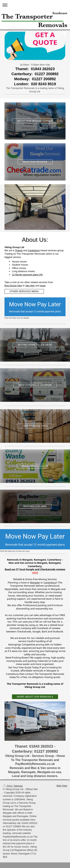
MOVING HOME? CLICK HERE (35, 345)
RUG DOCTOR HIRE (35, 506)
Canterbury (34, 250)
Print (8, 786)
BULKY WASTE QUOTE (35, 466)
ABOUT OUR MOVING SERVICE (35, 121)
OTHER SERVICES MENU (24, 291)
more (43, 286)
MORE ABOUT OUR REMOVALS (35, 697)
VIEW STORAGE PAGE (35, 426)
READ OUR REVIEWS (35, 162)
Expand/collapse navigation (35, 5)
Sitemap (18, 786)
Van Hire (30, 286)
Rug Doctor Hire (13, 286)
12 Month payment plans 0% (27, 275)
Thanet (19, 250)
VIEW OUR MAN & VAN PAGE (35, 385)
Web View (62, 786)
